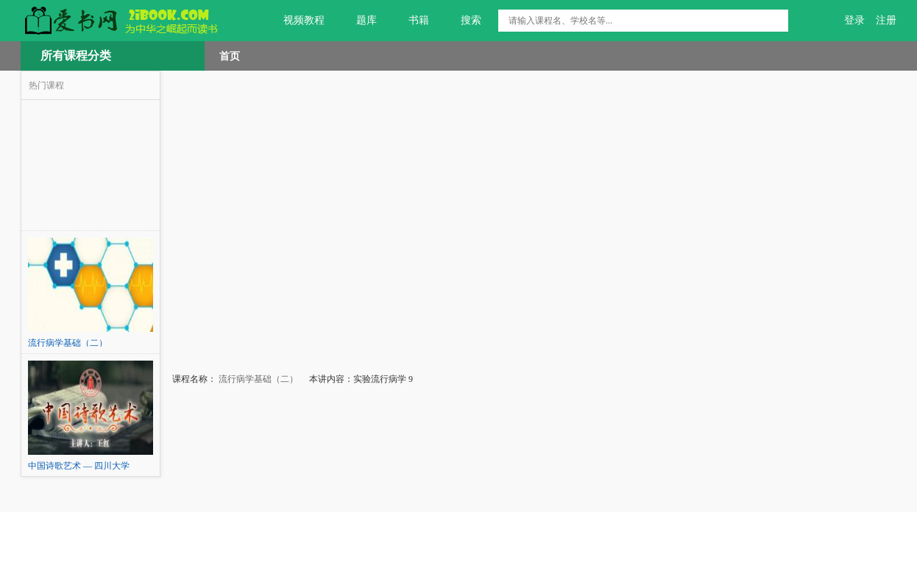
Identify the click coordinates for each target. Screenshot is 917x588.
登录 (854, 20)
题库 (358, 21)
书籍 (410, 21)
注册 (886, 20)
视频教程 (295, 21)
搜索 (463, 21)
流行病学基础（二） (257, 379)
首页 (230, 56)
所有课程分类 (76, 56)
